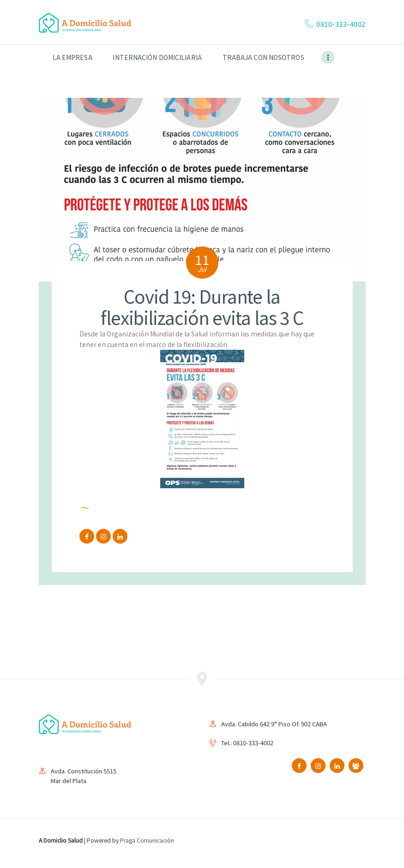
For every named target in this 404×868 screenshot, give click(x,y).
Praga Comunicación (147, 840)
